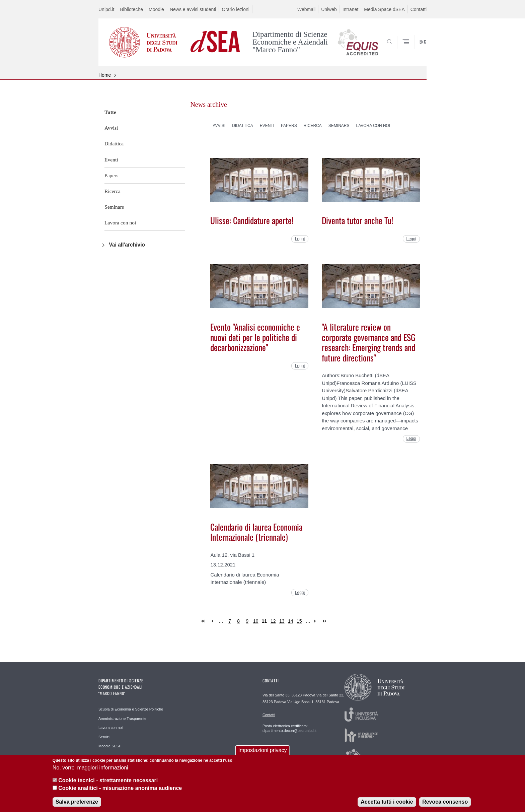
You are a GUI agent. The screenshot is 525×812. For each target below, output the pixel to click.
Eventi (111, 160)
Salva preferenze (77, 803)
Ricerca (112, 191)
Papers (111, 175)
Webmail (306, 9)
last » (325, 621)
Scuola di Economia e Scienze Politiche (131, 709)
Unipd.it (106, 9)
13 (282, 621)
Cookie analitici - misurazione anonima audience (120, 789)
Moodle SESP (110, 746)
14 (291, 621)
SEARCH (415, 50)
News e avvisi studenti (193, 9)
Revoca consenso (445, 803)
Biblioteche (131, 9)
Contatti (419, 9)
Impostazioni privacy (263, 752)
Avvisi (111, 128)
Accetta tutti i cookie (387, 803)
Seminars (114, 207)
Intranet (350, 9)
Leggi (300, 239)
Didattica (114, 144)
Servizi (104, 737)
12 (273, 621)
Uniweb (329, 9)
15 (299, 621)
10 (256, 621)
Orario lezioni (235, 9)
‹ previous (212, 621)
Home (105, 75)
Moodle (156, 9)
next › (317, 621)
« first (203, 621)
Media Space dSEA (384, 9)
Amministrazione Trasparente (122, 719)
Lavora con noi (120, 223)
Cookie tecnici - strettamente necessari (108, 782)
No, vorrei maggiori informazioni (90, 769)
